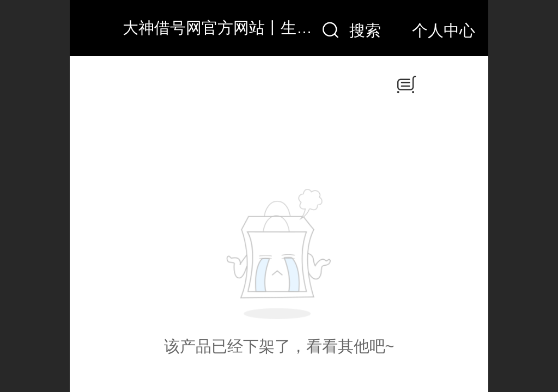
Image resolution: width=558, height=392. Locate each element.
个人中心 (444, 30)
